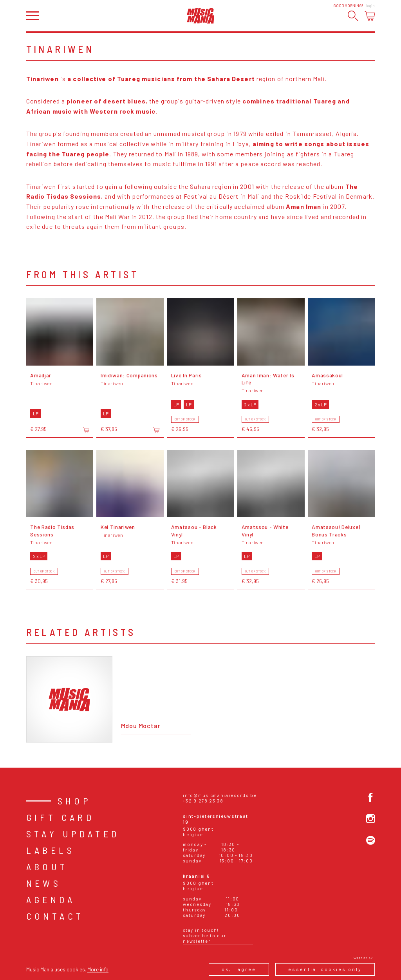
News (44, 883)
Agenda (51, 899)
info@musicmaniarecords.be (220, 795)
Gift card (61, 817)
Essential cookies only (325, 969)
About (47, 867)
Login (370, 5)
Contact (55, 916)
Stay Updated (73, 834)
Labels (51, 850)
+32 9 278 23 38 (203, 801)
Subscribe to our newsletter (204, 938)
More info (98, 969)
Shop (75, 801)
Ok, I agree (239, 969)
